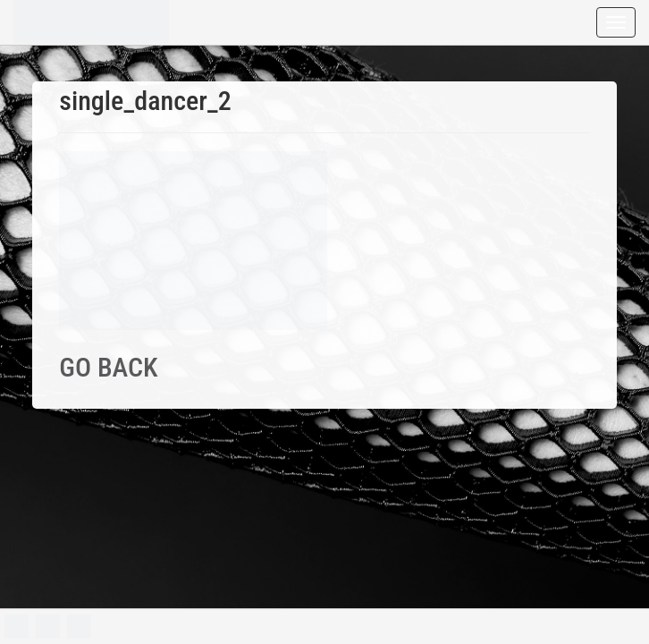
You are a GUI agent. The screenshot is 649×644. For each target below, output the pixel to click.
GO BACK (108, 367)
